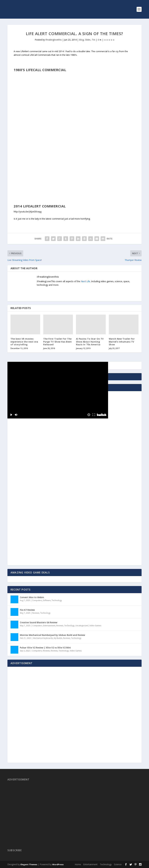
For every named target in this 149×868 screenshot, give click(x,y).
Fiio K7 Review (27, 610)
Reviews (36, 613)
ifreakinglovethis (54, 40)
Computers (37, 600)
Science (118, 864)
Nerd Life (85, 281)
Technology (57, 600)
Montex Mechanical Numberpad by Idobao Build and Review (52, 635)
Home (78, 864)
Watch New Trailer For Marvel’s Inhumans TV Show (122, 342)
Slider (88, 40)
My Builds (58, 638)
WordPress (58, 864)
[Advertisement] (30, 500)
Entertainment (49, 626)
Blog (81, 40)
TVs (93, 40)
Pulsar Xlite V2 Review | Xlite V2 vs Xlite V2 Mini (45, 648)
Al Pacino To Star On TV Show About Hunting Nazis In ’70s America (90, 342)
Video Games (95, 626)
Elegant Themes (29, 864)
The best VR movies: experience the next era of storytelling (24, 342)
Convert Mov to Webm (32, 597)
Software (47, 600)
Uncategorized (82, 626)
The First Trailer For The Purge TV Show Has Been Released (57, 342)
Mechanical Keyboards (43, 638)
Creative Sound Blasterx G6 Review (39, 622)
